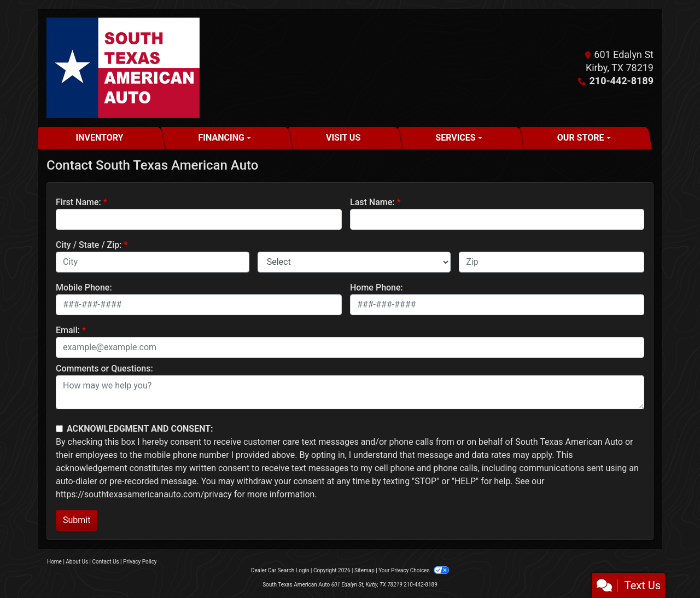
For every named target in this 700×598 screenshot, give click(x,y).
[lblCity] (153, 262)
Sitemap (364, 570)
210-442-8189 (622, 81)
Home (54, 562)
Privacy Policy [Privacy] (140, 562)
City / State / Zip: (89, 245)
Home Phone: (377, 288)
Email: (68, 330)
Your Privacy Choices (414, 570)
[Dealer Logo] (123, 68)
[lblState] (354, 262)
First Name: (78, 202)
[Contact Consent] (59, 429)
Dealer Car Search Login (280, 570)
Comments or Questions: (104, 368)
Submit (77, 520)
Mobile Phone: (84, 288)
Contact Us (106, 562)
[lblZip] (552, 262)
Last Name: (372, 202)
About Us (77, 562)
